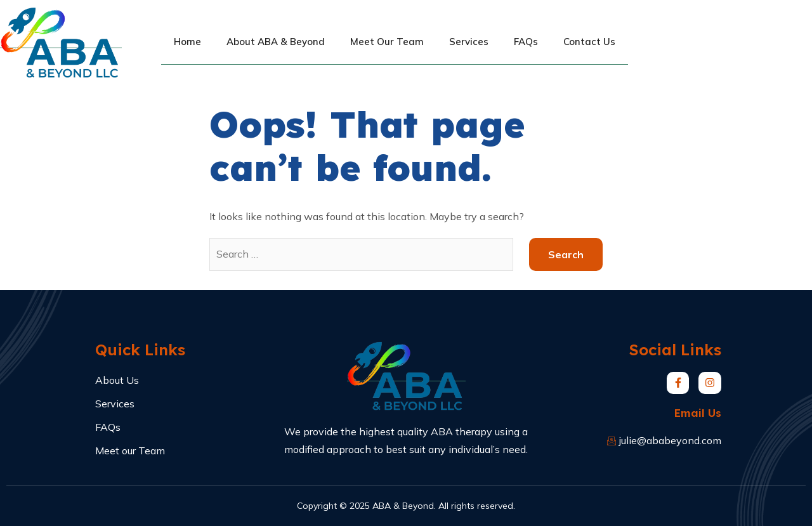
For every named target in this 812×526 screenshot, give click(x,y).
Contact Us (589, 42)
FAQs (526, 42)
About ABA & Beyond (276, 42)
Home (187, 42)
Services (469, 42)
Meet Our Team (387, 42)
